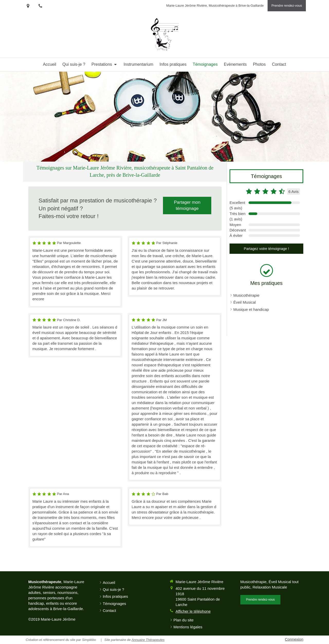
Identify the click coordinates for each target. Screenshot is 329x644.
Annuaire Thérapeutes (148, 640)
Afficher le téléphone (193, 611)
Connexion (294, 639)
